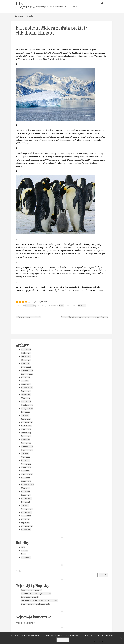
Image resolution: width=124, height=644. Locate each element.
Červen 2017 (26, 530)
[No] (121, 638)
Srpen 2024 (26, 384)
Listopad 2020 (27, 474)
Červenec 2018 (27, 509)
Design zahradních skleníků (29, 317)
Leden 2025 (26, 367)
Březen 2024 (26, 395)
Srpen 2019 (26, 495)
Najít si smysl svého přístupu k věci (36, 604)
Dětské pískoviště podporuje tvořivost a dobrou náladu (85, 317)
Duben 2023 (26, 433)
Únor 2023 (26, 440)
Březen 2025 (26, 360)
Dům (23, 547)
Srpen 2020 (26, 481)
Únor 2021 (25, 471)
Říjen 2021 (26, 460)
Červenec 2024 (27, 388)
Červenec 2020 (28, 485)
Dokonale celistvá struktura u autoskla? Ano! (40, 600)
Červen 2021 (26, 464)
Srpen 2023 (26, 419)
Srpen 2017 (26, 523)
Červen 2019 (26, 498)
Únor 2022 (26, 457)
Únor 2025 (25, 363)
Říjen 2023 (26, 412)
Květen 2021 (26, 467)
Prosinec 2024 (27, 370)
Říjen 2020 (26, 478)
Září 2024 (25, 381)
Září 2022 (25, 453)
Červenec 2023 (27, 422)
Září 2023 (25, 415)
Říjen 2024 (26, 377)
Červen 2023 (26, 426)
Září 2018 (25, 505)
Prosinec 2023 (27, 405)
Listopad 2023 (27, 408)
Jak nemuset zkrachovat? (32, 590)
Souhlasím (63, 640)
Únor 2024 (26, 398)
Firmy (24, 554)
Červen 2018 (26, 512)
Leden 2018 (26, 516)
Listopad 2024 (27, 374)
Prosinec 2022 (27, 447)
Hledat (18, 571)
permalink (82, 306)
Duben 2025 (26, 357)
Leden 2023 (26, 443)
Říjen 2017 (25, 519)
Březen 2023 (26, 436)
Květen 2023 (26, 429)
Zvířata (62, 306)
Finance (25, 551)
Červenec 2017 (27, 526)
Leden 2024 (26, 402)
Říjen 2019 (26, 492)
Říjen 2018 (26, 502)
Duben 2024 (26, 391)
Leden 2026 (26, 350)
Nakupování (26, 558)
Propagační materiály (30, 597)
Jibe (19, 3)
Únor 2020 (26, 488)
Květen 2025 (26, 353)
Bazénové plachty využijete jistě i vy (36, 593)
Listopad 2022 (27, 450)
